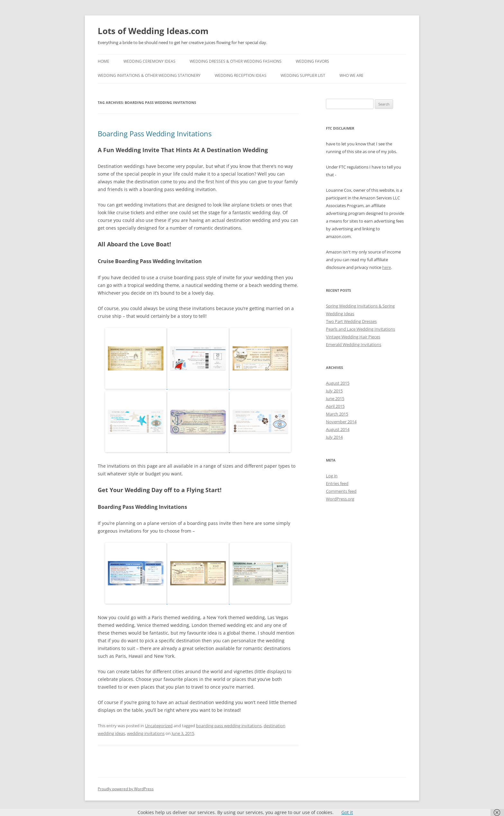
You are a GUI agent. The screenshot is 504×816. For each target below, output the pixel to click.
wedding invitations (146, 733)
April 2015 (335, 406)
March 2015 (337, 414)
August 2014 (338, 429)
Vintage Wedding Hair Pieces (353, 337)
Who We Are (351, 75)
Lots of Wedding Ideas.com (153, 31)
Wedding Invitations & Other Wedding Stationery (149, 75)
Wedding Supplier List (303, 75)
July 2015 (334, 391)
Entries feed (337, 483)
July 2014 (334, 437)
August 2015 (338, 383)
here (387, 267)
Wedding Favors (312, 61)
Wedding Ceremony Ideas (149, 61)
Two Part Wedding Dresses (351, 321)
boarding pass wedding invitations (229, 726)
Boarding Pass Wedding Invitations (155, 133)
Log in (332, 476)
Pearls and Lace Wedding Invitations (360, 329)
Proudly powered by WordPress (126, 789)
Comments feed (341, 491)
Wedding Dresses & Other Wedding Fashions (236, 61)
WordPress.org (340, 499)
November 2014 (341, 422)
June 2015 (335, 399)
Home (104, 61)
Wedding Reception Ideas (241, 75)
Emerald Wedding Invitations (354, 344)
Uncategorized (159, 726)
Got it (347, 812)
